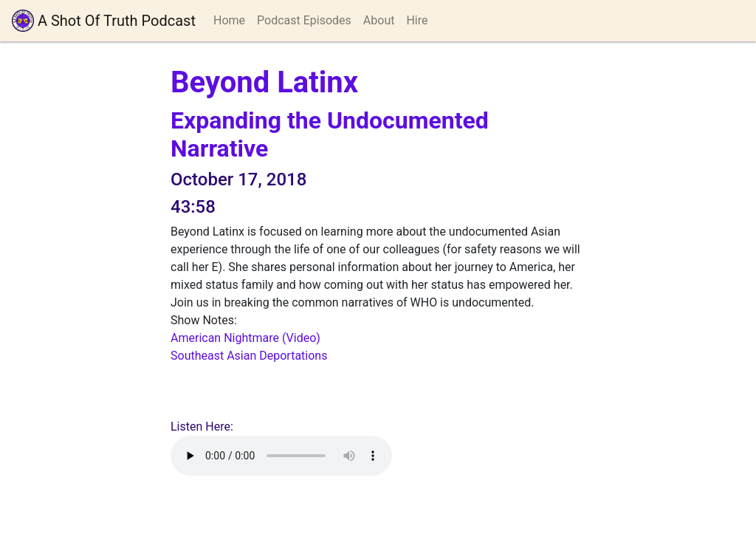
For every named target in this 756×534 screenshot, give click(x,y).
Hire (417, 20)
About (379, 20)
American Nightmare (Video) (245, 338)
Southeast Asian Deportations (249, 356)
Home (229, 20)
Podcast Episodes (304, 20)
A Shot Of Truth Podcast (104, 21)
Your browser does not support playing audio (281, 456)
